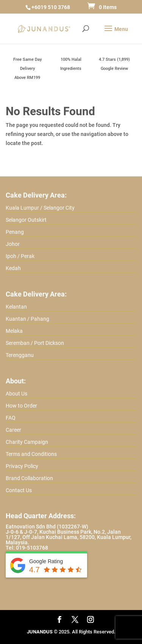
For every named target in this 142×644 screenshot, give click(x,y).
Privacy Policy (22, 466)
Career (13, 430)
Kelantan (16, 307)
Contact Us (19, 490)
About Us (16, 394)
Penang (15, 232)
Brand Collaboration (29, 478)
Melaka (14, 331)
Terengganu (20, 355)
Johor (13, 244)
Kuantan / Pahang (27, 319)
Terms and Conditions (31, 454)
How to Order (21, 406)
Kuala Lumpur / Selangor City (40, 208)
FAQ (11, 418)
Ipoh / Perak (20, 256)
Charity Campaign (27, 442)
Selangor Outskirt (26, 220)
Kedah (13, 268)
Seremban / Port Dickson (35, 343)
